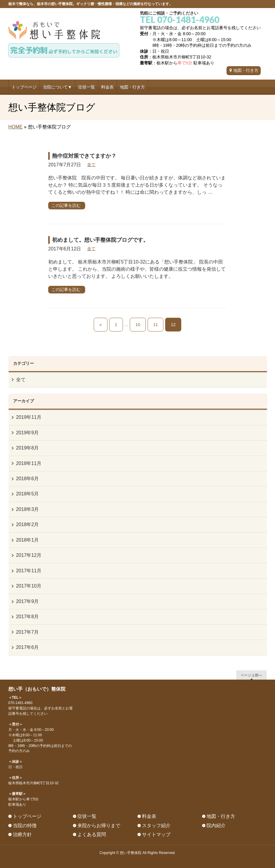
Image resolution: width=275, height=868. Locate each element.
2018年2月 (28, 524)
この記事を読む (66, 205)
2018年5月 (28, 494)
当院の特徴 (25, 826)
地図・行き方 (246, 70)
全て (91, 165)
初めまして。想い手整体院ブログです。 (100, 240)
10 (138, 325)
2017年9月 (28, 601)
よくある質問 (92, 834)
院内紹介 (216, 826)
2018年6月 (28, 479)
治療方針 (22, 834)
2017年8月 (28, 617)
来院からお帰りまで (99, 826)
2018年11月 (29, 463)
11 (156, 325)
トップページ (27, 816)
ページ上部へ (251, 675)
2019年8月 (28, 448)
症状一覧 (87, 816)
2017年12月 (29, 555)
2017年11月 (29, 571)
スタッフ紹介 (156, 826)
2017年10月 (29, 586)
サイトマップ (156, 834)
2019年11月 (29, 417)
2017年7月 (28, 632)
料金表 (149, 816)
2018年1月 (28, 540)
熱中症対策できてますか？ (84, 156)
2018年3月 (28, 509)
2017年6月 (28, 647)
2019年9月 (28, 433)
